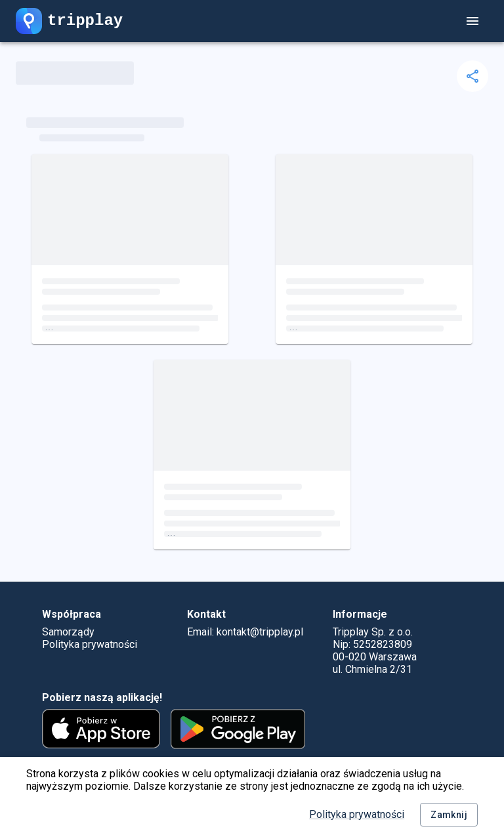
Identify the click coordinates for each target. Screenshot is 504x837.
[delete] (472, 76)
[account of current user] (472, 21)
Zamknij (449, 815)
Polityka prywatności (357, 814)
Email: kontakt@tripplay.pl (245, 632)
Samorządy (68, 632)
